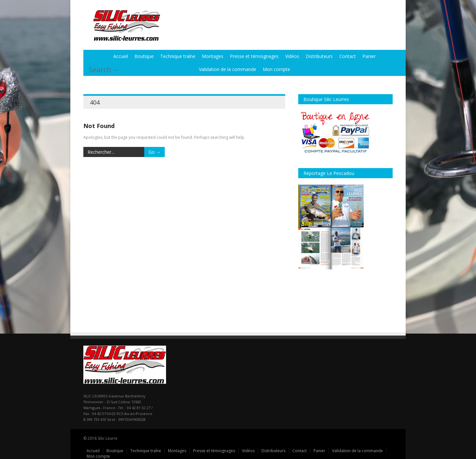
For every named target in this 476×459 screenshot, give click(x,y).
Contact (348, 56)
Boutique (144, 56)
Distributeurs (319, 56)
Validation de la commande (228, 69)
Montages (213, 56)
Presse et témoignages (254, 56)
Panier (369, 56)
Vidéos (292, 56)
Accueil (121, 56)
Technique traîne (178, 56)
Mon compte (276, 69)
